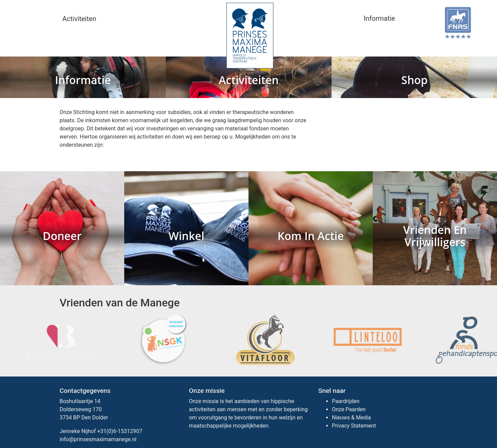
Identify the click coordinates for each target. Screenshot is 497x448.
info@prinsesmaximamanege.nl (98, 439)
